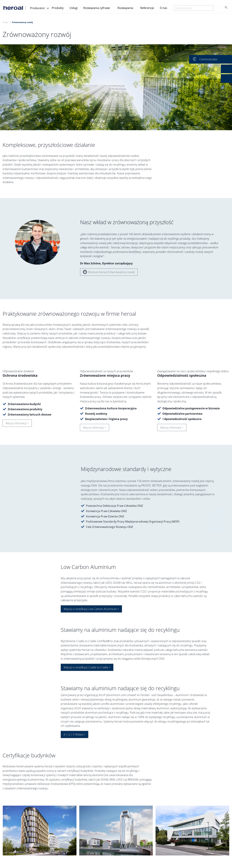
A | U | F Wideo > (74, 736)
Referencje (147, 8)
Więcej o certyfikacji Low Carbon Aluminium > (91, 611)
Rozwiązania (125, 8)
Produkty (58, 8)
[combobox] (194, 8)
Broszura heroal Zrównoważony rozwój (109, 272)
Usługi (74, 8)
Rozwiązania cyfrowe (97, 8)
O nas (164, 8)
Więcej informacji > (17, 425)
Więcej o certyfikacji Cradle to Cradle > (87, 669)
